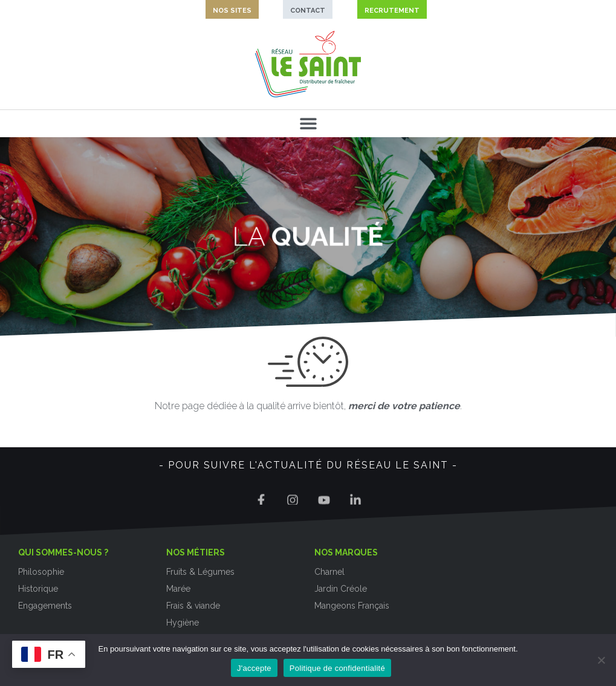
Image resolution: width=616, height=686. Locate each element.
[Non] (601, 660)
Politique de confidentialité (337, 668)
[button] (308, 124)
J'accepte (254, 668)
